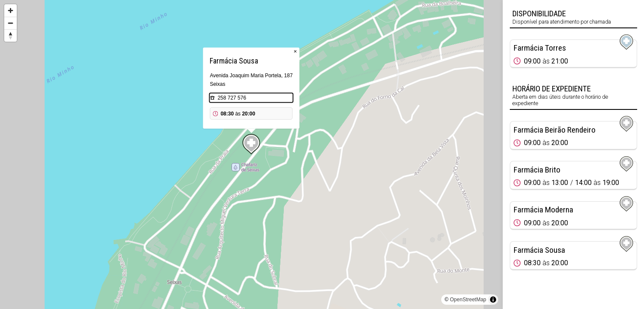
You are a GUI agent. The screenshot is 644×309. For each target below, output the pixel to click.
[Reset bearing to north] (11, 35)
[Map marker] (251, 144)
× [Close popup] (295, 51)
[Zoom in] (11, 11)
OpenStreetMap (468, 300)
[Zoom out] (11, 23)
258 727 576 (232, 98)
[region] (251, 154)
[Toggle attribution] (493, 300)
